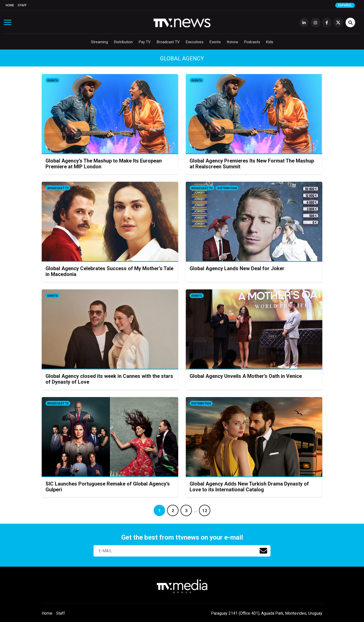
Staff (22, 5)
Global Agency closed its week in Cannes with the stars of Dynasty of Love (109, 379)
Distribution (123, 42)
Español (345, 5)
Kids (270, 42)
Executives (195, 42)
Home (10, 5)
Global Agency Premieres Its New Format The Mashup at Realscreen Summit (252, 164)
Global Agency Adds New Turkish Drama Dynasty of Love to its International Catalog (249, 487)
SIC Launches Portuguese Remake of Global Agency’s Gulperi (108, 487)
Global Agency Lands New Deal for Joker (237, 268)
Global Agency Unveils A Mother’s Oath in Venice (246, 376)
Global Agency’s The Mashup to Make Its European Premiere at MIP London (104, 164)
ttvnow (232, 42)
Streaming (99, 42)
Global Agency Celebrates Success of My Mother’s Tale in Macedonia (109, 271)
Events (215, 42)
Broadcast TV (168, 42)
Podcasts (252, 42)
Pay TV (145, 42)
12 (205, 511)
